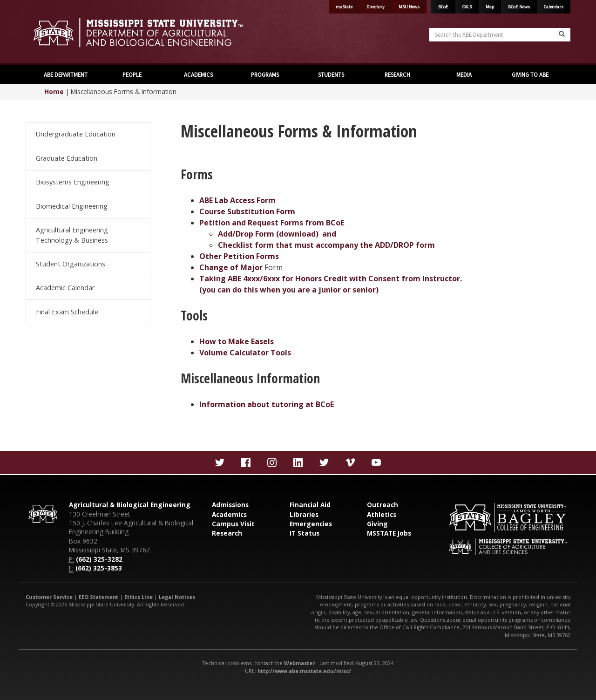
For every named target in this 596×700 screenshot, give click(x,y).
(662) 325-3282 (99, 559)
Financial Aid (310, 505)
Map (490, 7)
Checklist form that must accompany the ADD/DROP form (326, 245)
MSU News (409, 7)
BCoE (443, 7)
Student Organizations (71, 264)
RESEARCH (397, 75)
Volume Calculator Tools (245, 353)
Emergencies (311, 524)
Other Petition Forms (239, 256)
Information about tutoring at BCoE (267, 404)
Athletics (382, 514)
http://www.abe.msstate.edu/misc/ (304, 671)
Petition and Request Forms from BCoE (272, 223)
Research (227, 533)
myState (344, 7)
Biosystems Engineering (73, 182)
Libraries (304, 514)
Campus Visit (233, 524)
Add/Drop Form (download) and (277, 234)
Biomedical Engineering (72, 206)
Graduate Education (67, 158)
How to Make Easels (237, 341)
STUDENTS (331, 75)
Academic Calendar (65, 288)
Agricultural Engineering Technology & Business (72, 235)
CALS (467, 7)
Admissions (230, 505)
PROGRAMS (265, 75)
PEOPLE (132, 75)
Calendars (554, 7)
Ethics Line (139, 597)
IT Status (305, 533)
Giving (377, 524)
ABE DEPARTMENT (66, 75)
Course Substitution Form (247, 211)
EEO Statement (98, 597)
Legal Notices (177, 597)
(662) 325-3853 (99, 568)
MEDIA (464, 75)
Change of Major (232, 267)
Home (54, 92)
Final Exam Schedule (67, 312)
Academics (229, 514)
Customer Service (49, 597)
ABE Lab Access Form (237, 200)
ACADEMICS (198, 75)
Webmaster (299, 663)
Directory (376, 7)
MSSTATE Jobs (389, 533)
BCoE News (519, 7)
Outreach (383, 505)
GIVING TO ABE (530, 75)
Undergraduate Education (76, 134)
